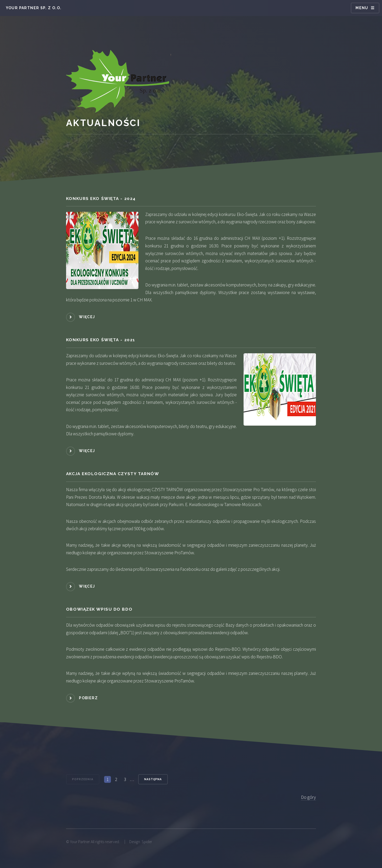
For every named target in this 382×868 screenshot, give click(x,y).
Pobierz (88, 698)
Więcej (87, 317)
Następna (153, 779)
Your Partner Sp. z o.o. (34, 8)
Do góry (308, 797)
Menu (362, 8)
